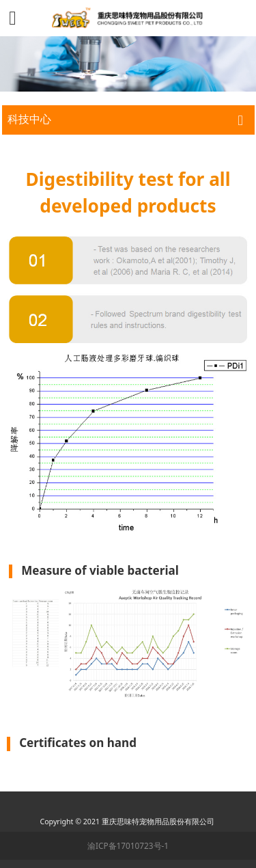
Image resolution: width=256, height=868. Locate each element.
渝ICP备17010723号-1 (128, 845)
